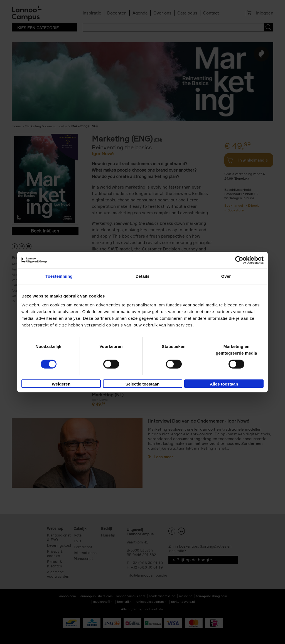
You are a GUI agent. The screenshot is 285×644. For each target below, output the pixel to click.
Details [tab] (142, 276)
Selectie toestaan (143, 384)
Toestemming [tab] (59, 276)
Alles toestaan (224, 384)
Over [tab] (226, 276)
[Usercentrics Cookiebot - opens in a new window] (239, 260)
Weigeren (61, 384)
